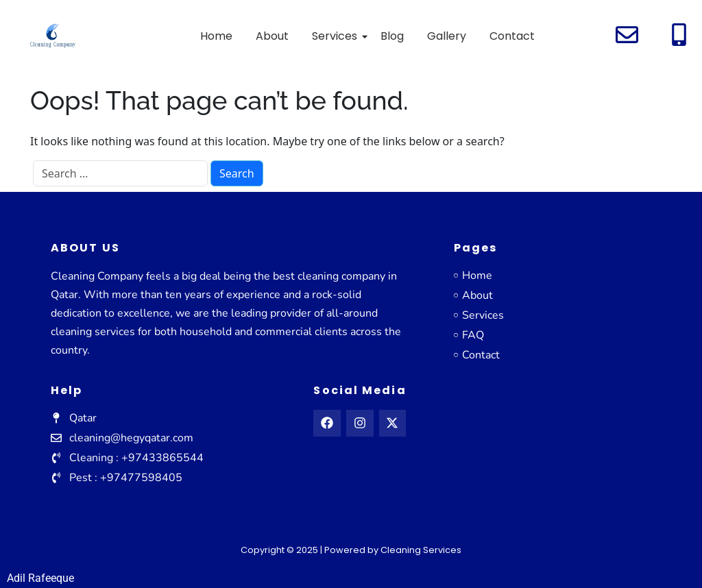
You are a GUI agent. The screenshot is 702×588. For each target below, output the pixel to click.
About (272, 36)
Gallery (447, 36)
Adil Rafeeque (40, 578)
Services (337, 36)
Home (216, 36)
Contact (512, 36)
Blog (392, 36)
